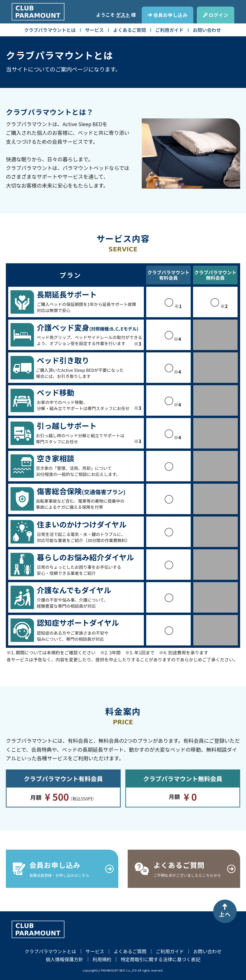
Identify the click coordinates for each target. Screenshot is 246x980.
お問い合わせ (207, 30)
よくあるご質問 (130, 30)
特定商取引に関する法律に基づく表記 (160, 959)
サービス (94, 30)
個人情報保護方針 (64, 959)
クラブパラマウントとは (50, 30)
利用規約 (102, 959)
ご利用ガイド (169, 30)
